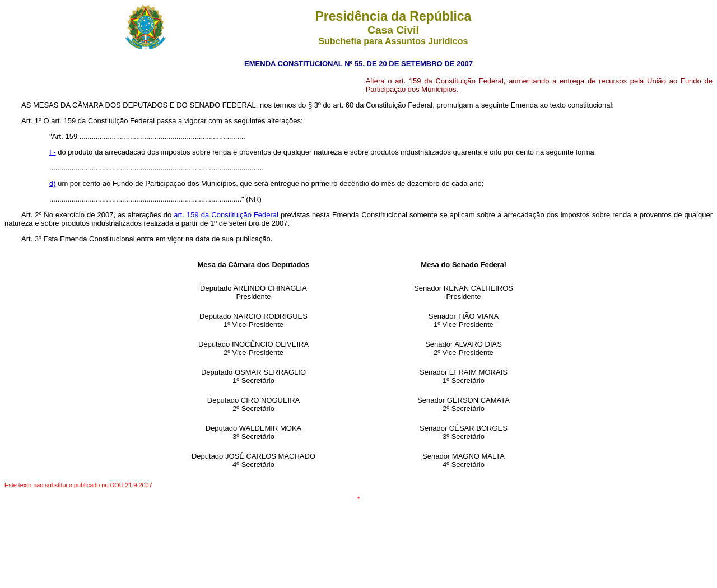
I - (53, 152)
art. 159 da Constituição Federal (226, 215)
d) (53, 183)
